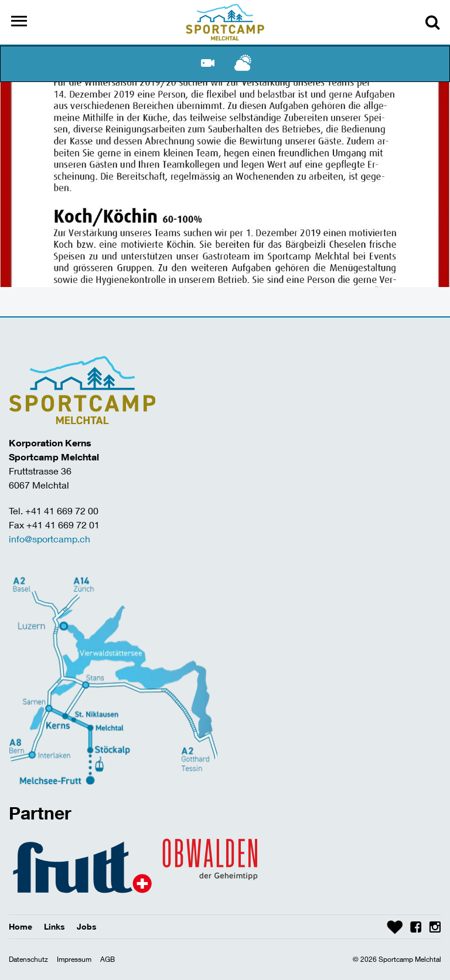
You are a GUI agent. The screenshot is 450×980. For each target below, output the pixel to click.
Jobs (87, 926)
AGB (108, 959)
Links (54, 926)
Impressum (74, 959)
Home (21, 926)
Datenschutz (28, 959)
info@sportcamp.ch (50, 539)
